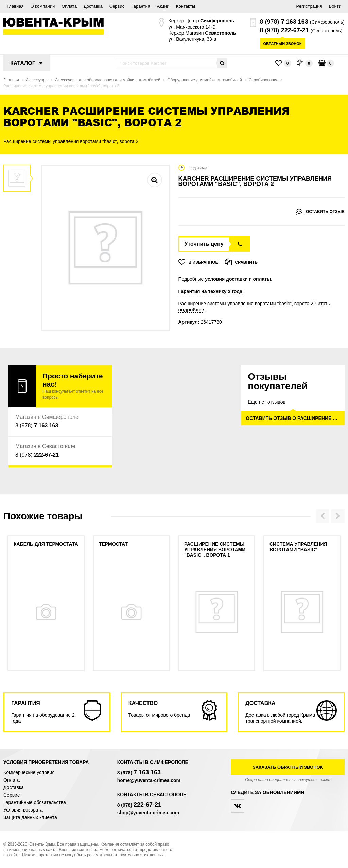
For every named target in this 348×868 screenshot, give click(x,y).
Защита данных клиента (30, 817)
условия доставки (226, 279)
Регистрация (309, 6)
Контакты (186, 6)
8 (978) (284, 22)
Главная (15, 6)
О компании (42, 6)
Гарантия (141, 6)
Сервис (117, 6)
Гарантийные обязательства (35, 802)
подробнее (191, 310)
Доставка (93, 6)
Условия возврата (23, 810)
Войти (335, 6)
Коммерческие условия (29, 772)
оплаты (262, 279)
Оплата (69, 6)
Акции (163, 6)
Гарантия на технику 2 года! (211, 291)
